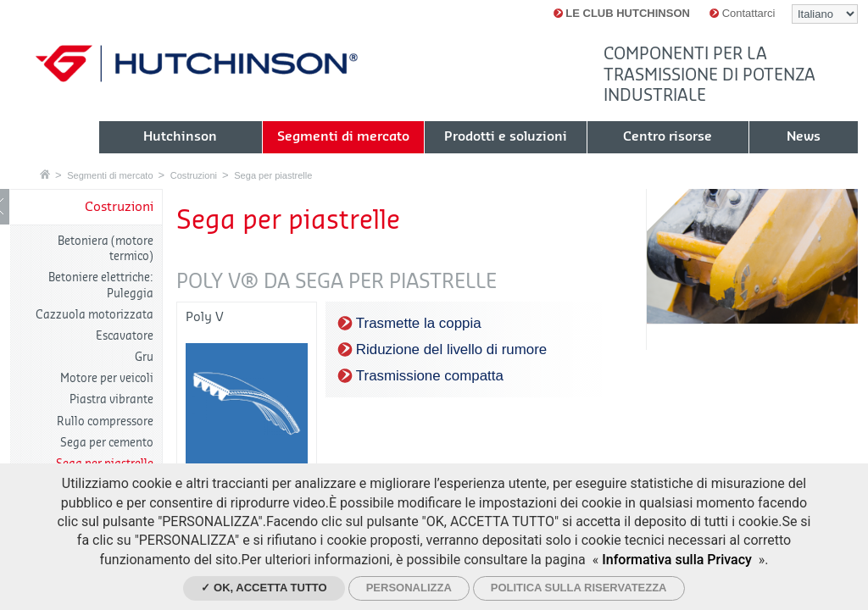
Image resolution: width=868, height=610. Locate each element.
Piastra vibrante (111, 399)
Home (45, 174)
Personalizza (409, 588)
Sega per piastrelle (273, 175)
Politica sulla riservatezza (579, 588)
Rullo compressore (105, 421)
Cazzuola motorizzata (95, 315)
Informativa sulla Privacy (677, 560)
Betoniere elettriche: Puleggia (101, 285)
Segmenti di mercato (110, 175)
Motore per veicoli (107, 378)
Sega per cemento (107, 443)
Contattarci (742, 13)
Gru (144, 357)
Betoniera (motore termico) (106, 249)
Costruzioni (194, 175)
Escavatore (125, 336)
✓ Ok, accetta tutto (264, 588)
